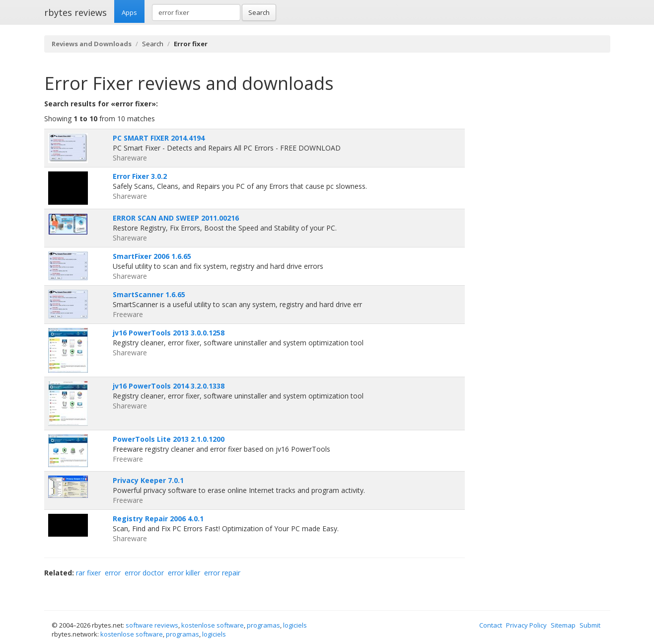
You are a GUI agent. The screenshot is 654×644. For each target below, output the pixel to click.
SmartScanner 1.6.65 (149, 294)
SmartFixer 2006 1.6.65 (152, 256)
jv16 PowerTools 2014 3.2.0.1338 (169, 386)
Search (259, 12)
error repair (222, 573)
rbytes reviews (75, 12)
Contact (491, 625)
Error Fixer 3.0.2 (140, 176)
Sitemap (563, 625)
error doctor (144, 573)
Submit (590, 625)
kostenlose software (213, 625)
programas (263, 625)
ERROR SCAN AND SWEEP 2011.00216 (176, 218)
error (113, 573)
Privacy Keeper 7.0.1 (148, 480)
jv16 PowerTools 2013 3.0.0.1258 (169, 333)
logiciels (295, 625)
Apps (129, 12)
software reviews (152, 625)
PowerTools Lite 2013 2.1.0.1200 (169, 439)
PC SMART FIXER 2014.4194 (159, 138)
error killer (184, 573)
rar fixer (88, 573)
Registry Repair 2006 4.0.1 (158, 519)
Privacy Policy (526, 625)
